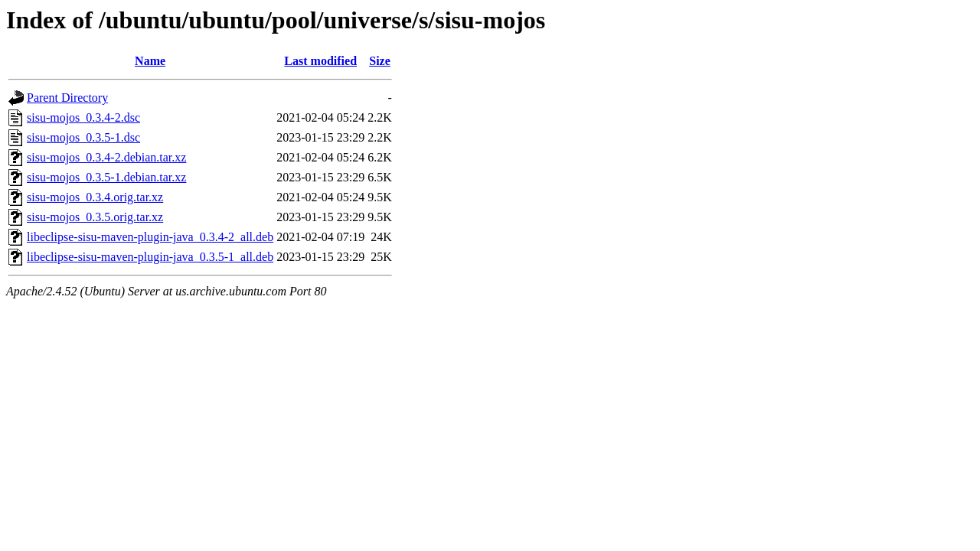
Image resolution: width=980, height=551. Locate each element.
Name (150, 61)
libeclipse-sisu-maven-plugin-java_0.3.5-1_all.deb (150, 257)
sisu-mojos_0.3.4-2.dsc (83, 117)
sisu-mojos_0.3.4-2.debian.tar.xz (106, 157)
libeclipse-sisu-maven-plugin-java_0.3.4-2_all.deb (150, 237)
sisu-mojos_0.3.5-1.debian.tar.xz (106, 177)
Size (380, 61)
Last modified (320, 61)
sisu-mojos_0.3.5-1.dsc (83, 137)
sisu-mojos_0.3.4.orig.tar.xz (95, 197)
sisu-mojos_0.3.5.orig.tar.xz (95, 217)
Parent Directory (67, 98)
